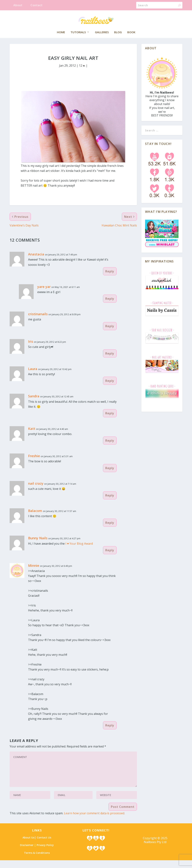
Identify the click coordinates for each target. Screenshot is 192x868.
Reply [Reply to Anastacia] (110, 279)
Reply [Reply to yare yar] (110, 306)
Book (131, 39)
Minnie (34, 573)
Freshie (34, 464)
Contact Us (44, 845)
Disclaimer (27, 853)
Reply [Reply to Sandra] (110, 421)
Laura (33, 377)
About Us (28, 845)
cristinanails (38, 322)
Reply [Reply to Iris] (110, 361)
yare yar (44, 294)
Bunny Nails (38, 546)
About (18, 5)
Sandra (34, 404)
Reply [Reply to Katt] (110, 448)
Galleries (102, 39)
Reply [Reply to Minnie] (110, 733)
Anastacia (36, 262)
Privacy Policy (45, 853)
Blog (118, 39)
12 (82, 73)
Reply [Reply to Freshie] (110, 476)
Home (61, 39)
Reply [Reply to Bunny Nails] (110, 558)
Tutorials (78, 39)
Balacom (35, 518)
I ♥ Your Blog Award (79, 551)
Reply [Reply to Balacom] (110, 530)
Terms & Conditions (37, 861)
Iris (31, 349)
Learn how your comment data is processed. (94, 821)
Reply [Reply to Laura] (110, 389)
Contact (36, 5)
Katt (32, 436)
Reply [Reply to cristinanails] (110, 334)
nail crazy (36, 491)
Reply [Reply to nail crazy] (110, 503)
